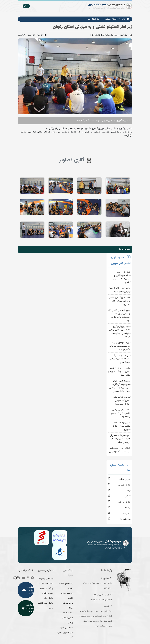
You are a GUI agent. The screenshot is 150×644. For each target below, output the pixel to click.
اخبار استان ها (94, 19)
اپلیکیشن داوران (47, 588)
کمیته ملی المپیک (66, 628)
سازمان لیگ (49, 598)
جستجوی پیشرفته (46, 578)
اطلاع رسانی (111, 19)
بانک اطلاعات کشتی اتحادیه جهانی (67, 618)
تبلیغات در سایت (46, 583)
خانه (123, 19)
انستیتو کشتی (48, 593)
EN (26, 6)
